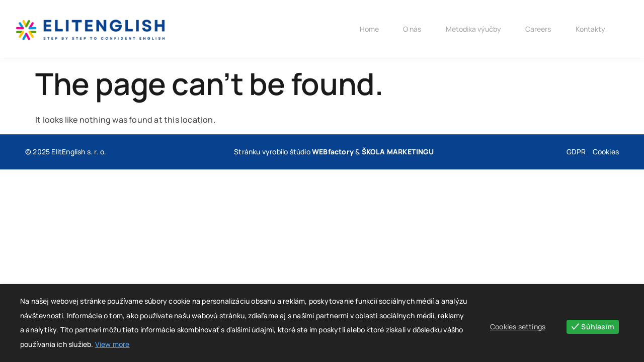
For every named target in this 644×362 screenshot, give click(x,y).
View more (112, 344)
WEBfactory (333, 152)
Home (365, 29)
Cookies (606, 152)
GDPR (576, 152)
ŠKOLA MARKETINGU (398, 152)
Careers (536, 29)
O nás (409, 29)
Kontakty (589, 29)
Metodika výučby (470, 29)
